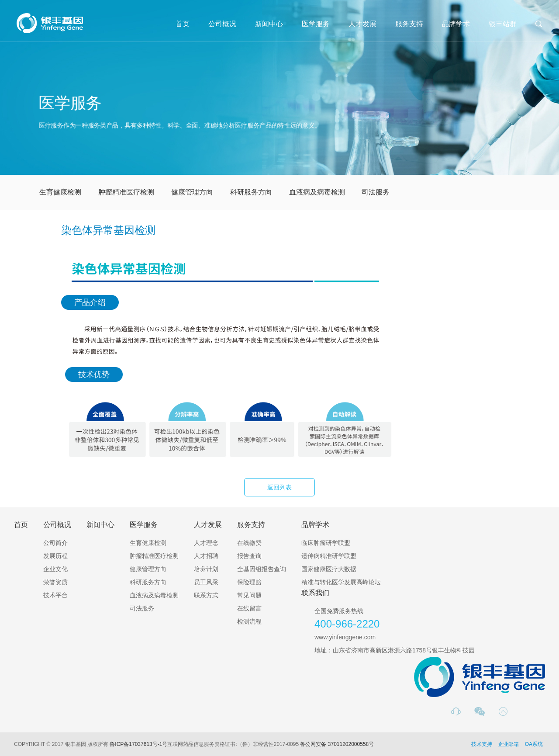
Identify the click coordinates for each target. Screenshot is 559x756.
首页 (183, 24)
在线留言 (249, 608)
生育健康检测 (60, 192)
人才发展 (362, 24)
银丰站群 (503, 24)
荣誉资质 (55, 582)
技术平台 (55, 595)
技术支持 (482, 744)
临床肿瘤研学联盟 (326, 543)
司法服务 (376, 192)
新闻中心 (269, 24)
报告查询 (249, 556)
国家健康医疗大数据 (329, 569)
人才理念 (206, 543)
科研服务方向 (251, 192)
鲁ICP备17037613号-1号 (138, 744)
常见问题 (249, 595)
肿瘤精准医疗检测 (126, 192)
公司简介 (55, 543)
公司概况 (222, 24)
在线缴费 (249, 543)
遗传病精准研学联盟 (329, 556)
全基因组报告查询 (262, 569)
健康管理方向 (192, 192)
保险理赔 (249, 582)
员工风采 (206, 582)
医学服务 (316, 24)
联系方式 (206, 595)
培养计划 (206, 569)
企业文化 (55, 569)
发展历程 (55, 556)
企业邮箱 (508, 744)
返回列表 (279, 487)
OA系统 (534, 744)
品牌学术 (456, 24)
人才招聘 (206, 556)
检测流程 (249, 621)
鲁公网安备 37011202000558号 (337, 744)
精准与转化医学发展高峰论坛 (341, 582)
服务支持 (409, 24)
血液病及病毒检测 (317, 192)
